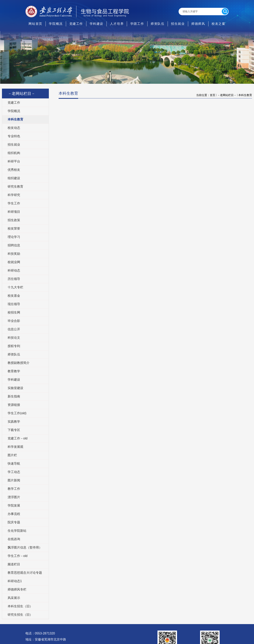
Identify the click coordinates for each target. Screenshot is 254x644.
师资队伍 (157, 24)
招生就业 (178, 24)
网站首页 (35, 24)
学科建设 (97, 24)
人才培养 (117, 24)
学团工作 (137, 24)
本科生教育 (245, 95)
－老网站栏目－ (227, 95)
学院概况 (56, 24)
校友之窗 (218, 24)
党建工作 (76, 24)
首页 (213, 95)
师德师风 (198, 24)
